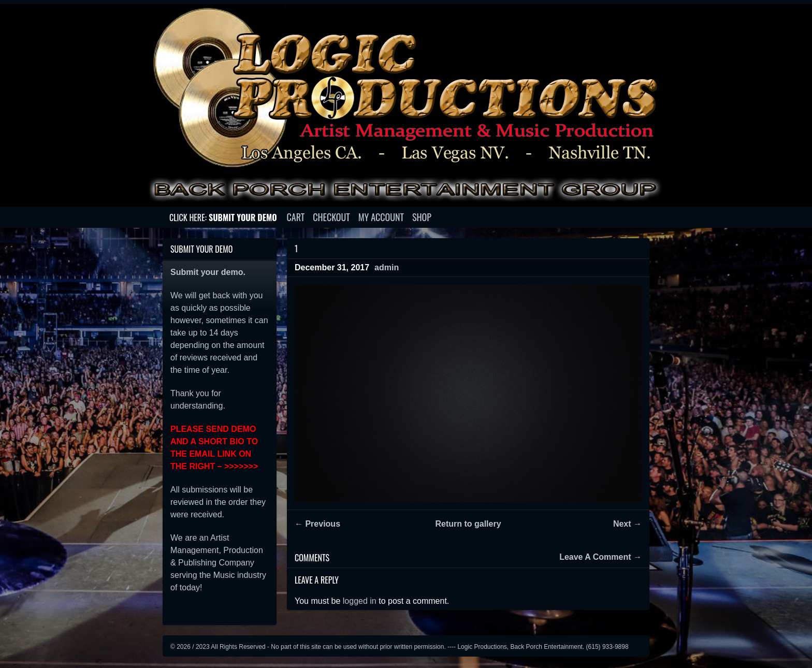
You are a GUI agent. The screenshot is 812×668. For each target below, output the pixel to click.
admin (387, 267)
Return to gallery (468, 524)
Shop (422, 217)
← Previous (317, 524)
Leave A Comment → (600, 557)
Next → (627, 524)
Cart (296, 217)
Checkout (331, 217)
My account (381, 217)
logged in (360, 601)
